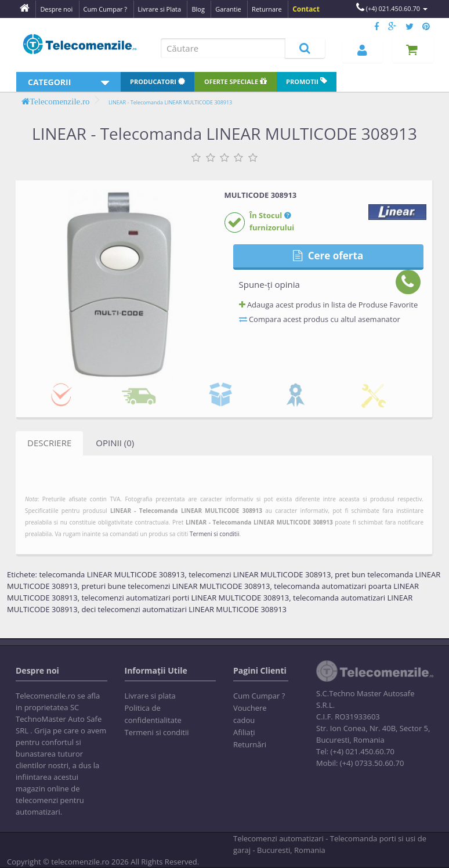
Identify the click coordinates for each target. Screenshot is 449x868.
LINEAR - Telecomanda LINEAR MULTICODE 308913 (170, 102)
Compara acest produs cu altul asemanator (320, 319)
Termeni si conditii (214, 534)
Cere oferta (328, 256)
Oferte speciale (236, 82)
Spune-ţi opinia (269, 284)
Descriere (49, 443)
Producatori (157, 82)
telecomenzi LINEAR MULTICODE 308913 (260, 574)
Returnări (250, 744)
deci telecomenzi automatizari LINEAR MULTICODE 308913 (184, 609)
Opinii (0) (115, 443)
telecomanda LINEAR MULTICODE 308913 (112, 574)
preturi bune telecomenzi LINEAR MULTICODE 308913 (175, 586)
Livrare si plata (150, 696)
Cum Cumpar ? (259, 696)
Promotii (307, 82)
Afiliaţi (244, 732)
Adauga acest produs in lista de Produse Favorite (329, 305)
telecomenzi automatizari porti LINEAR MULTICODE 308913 (185, 598)
